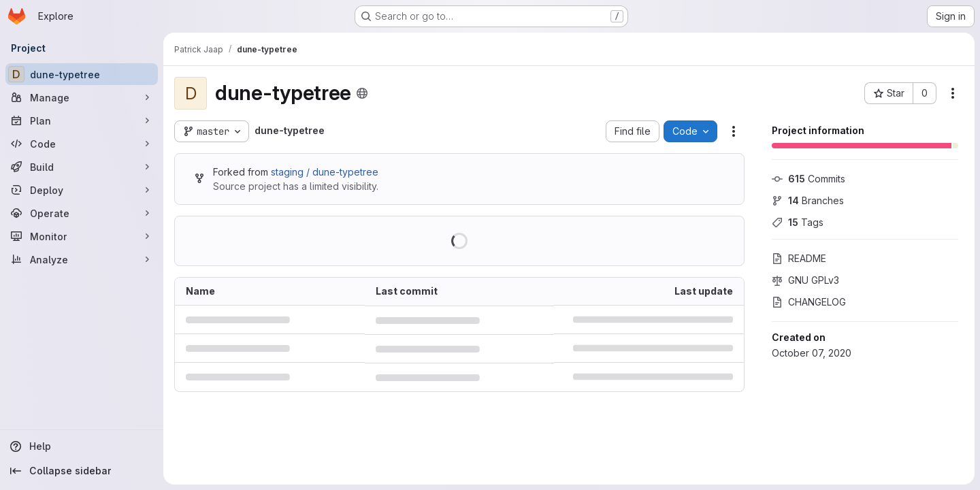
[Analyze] (82, 259)
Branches (808, 200)
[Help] (82, 446)
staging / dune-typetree (325, 172)
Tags (798, 222)
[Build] (82, 167)
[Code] (82, 144)
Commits (808, 179)
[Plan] (82, 120)
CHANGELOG (809, 302)
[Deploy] (82, 190)
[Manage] (82, 97)
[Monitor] (82, 236)
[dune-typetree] (82, 74)
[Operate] (82, 213)
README (799, 258)
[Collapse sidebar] (82, 471)
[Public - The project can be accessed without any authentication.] (362, 93)
